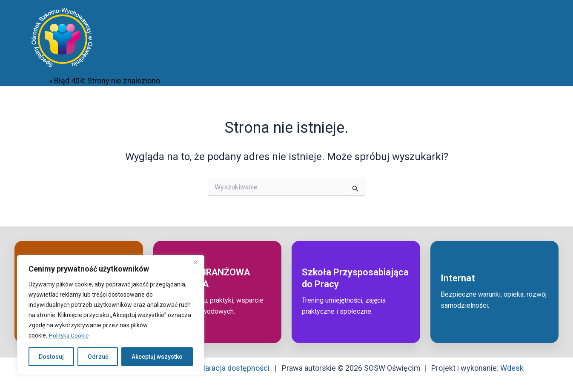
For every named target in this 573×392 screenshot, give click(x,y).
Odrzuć (98, 357)
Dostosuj (51, 357)
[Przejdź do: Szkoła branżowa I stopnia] (218, 292)
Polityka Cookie (69, 335)
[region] (111, 315)
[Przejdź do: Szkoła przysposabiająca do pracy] (356, 292)
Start (39, 81)
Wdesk (512, 368)
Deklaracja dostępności (230, 368)
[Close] (195, 262)
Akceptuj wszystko (157, 357)
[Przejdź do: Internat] (495, 292)
